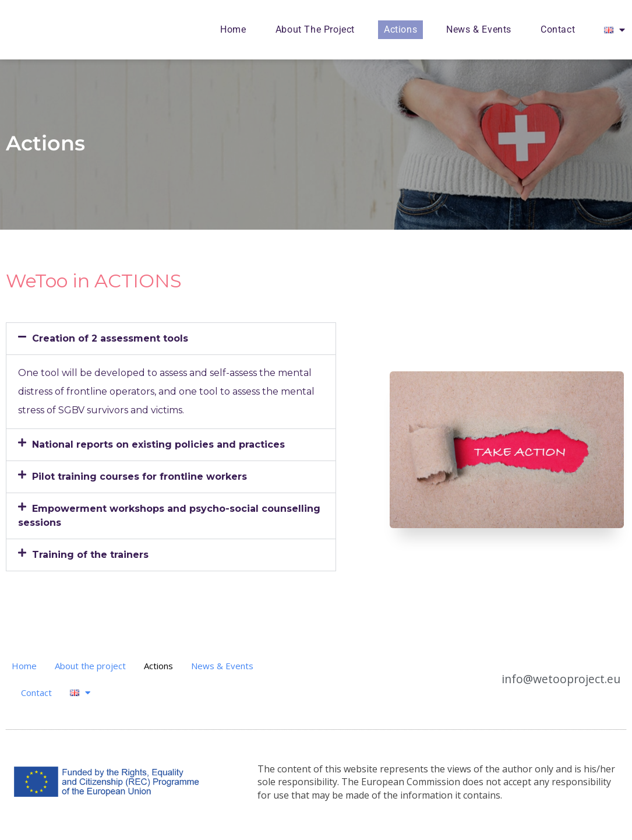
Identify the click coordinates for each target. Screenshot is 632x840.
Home (233, 29)
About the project (315, 29)
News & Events (479, 29)
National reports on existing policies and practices (158, 444)
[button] (171, 339)
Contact (558, 29)
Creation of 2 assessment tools (110, 338)
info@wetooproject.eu (572, 679)
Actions (400, 29)
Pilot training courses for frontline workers (140, 477)
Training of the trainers (90, 555)
